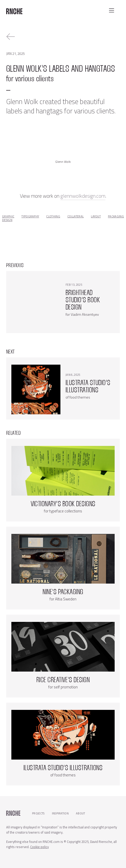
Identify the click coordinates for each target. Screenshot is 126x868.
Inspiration (60, 813)
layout (96, 216)
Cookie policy (40, 847)
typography (30, 216)
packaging (116, 216)
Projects (38, 813)
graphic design (8, 218)
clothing (53, 216)
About (81, 813)
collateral (76, 216)
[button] (112, 10)
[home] (14, 9)
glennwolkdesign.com (83, 196)
